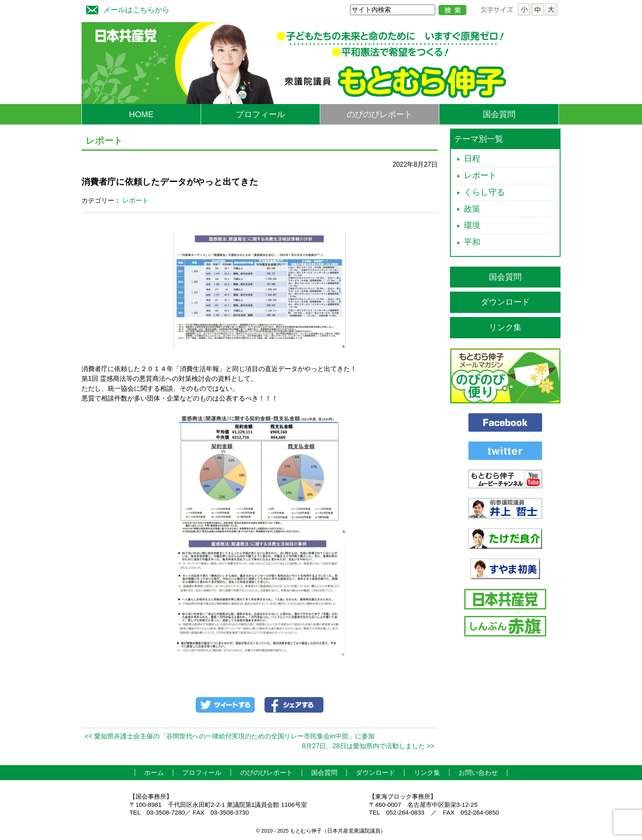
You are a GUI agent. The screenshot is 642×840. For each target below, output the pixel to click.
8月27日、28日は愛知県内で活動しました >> (368, 746)
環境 (472, 225)
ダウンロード (505, 302)
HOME (141, 114)
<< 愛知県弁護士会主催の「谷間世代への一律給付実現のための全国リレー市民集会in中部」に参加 (230, 736)
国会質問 (499, 114)
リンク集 (505, 327)
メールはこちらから (126, 9)
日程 (472, 158)
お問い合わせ (478, 773)
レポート (136, 200)
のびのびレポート (380, 114)
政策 (472, 209)
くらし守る (484, 192)
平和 (472, 242)
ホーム (154, 773)
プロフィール (260, 114)
